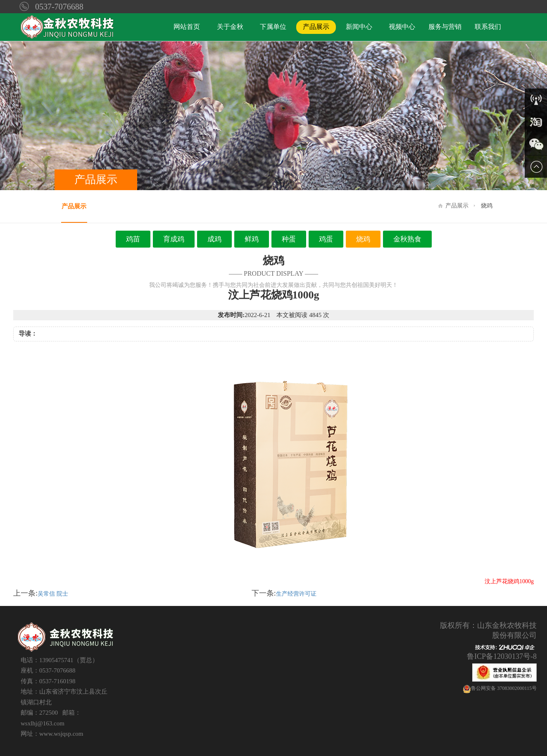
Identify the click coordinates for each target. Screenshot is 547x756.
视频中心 (402, 27)
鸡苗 (133, 239)
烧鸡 (363, 239)
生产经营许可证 (296, 594)
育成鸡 (174, 239)
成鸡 (214, 239)
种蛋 (289, 239)
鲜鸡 (252, 239)
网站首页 (187, 27)
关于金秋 (230, 27)
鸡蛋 (326, 239)
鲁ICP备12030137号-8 (502, 656)
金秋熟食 (407, 239)
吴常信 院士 (53, 594)
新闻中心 (359, 27)
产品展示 (316, 27)
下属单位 (273, 27)
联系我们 (488, 27)
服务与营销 (445, 27)
